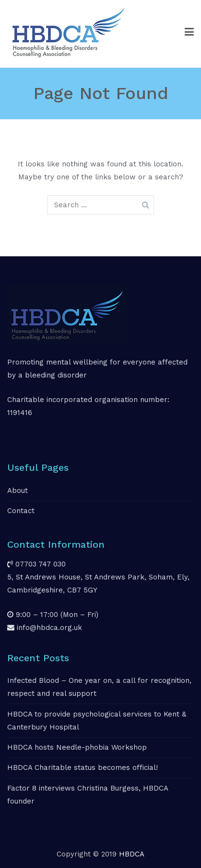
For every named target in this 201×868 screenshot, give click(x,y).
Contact (21, 511)
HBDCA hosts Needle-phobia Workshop (77, 747)
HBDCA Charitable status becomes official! (83, 767)
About (18, 491)
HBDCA (132, 854)
